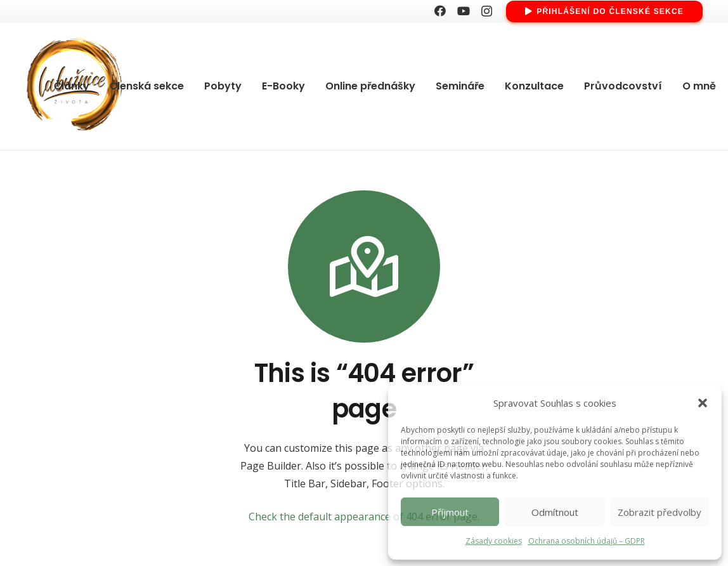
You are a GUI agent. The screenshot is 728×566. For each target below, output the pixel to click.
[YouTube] (464, 11)
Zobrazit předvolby (660, 512)
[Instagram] (487, 11)
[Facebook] (440, 11)
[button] (703, 403)
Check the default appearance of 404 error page (363, 517)
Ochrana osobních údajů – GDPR (587, 541)
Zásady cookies (494, 541)
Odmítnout (555, 512)
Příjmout (450, 512)
